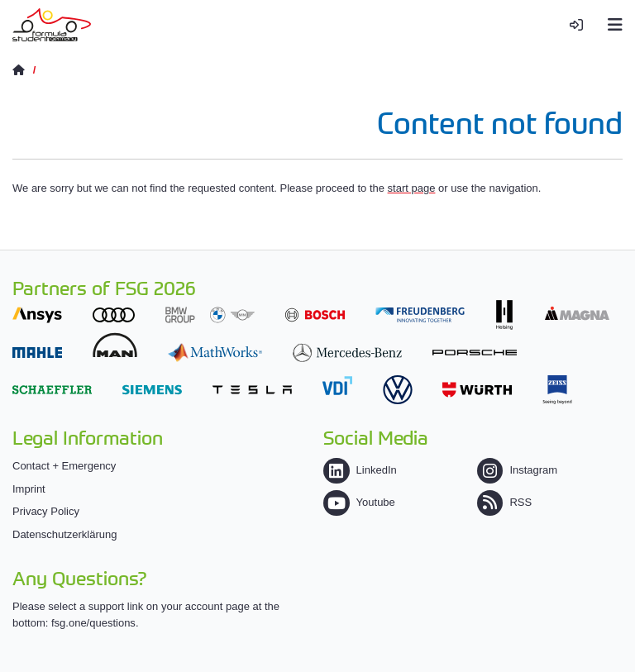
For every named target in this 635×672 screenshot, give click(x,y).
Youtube (359, 502)
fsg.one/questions (93, 623)
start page (412, 188)
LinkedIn (360, 470)
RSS (504, 502)
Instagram (517, 470)
